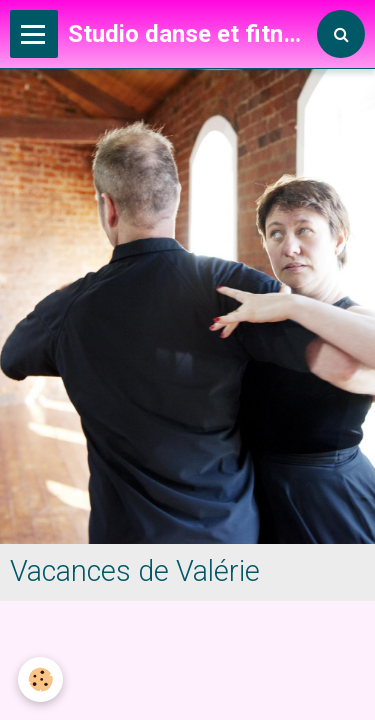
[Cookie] (40, 679)
